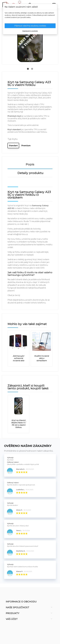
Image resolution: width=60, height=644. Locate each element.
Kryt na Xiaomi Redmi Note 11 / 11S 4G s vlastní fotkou (18, 424)
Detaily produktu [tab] (30, 173)
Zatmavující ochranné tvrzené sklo (18, 358)
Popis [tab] (30, 164)
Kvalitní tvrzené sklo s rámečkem (42, 358)
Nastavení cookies (30, 31)
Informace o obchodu (21, 602)
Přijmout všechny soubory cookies (30, 26)
